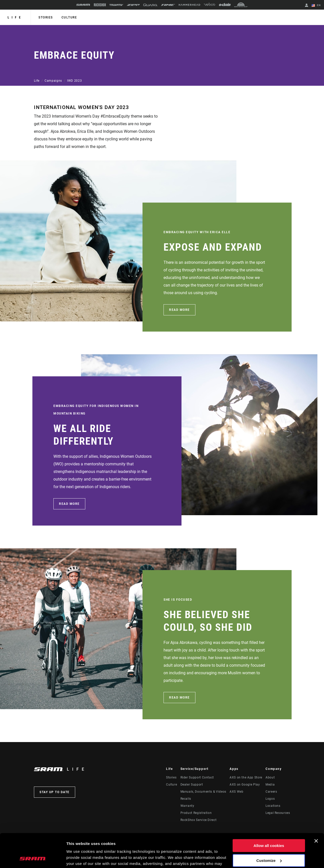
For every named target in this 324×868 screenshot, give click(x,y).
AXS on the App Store (246, 777)
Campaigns (53, 81)
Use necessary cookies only (269, 844)
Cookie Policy (154, 844)
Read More (179, 310)
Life (15, 17)
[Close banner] (316, 809)
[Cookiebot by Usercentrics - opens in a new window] (33, 858)
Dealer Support (192, 785)
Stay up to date (55, 792)
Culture (69, 17)
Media (270, 785)
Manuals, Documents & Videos (203, 792)
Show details (78, 858)
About (270, 777)
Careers (271, 792)
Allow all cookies (269, 814)
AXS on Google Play (245, 785)
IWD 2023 (74, 81)
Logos (270, 799)
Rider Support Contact (197, 777)
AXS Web (236, 792)
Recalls (186, 799)
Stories (46, 17)
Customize (269, 829)
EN (316, 6)
